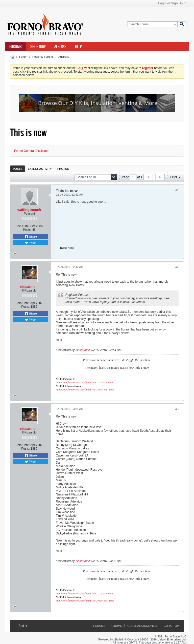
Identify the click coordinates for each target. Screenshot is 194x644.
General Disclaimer (143, 626)
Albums (60, 47)
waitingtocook (29, 210)
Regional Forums (43, 57)
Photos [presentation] (63, 169)
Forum (23, 57)
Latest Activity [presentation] (40, 169)
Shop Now (38, 47)
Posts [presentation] (18, 169)
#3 (177, 409)
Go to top (171, 626)
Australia (64, 57)
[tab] (18, 169)
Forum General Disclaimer (32, 151)
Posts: (27, 230)
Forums (16, 47)
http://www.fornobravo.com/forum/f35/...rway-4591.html (85, 390)
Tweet (31, 243)
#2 (177, 267)
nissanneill (29, 287)
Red (23, 626)
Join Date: (23, 226)
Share (31, 237)
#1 (177, 190)
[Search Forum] (152, 24)
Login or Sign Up (172, 3)
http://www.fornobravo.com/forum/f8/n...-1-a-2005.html (84, 382)
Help (78, 47)
